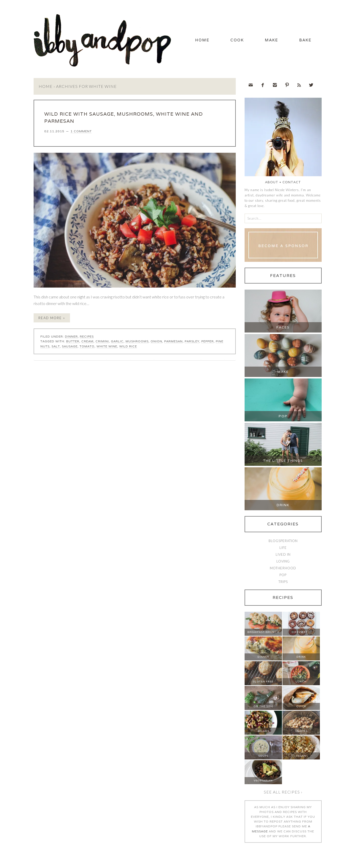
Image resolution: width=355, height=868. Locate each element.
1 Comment (81, 131)
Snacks (301, 731)
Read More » (52, 318)
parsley (192, 341)
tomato (87, 346)
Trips (283, 582)
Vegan (301, 756)
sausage (70, 346)
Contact (292, 182)
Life (283, 548)
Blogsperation (283, 541)
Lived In (283, 554)
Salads (263, 731)
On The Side (263, 706)
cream (87, 341)
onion (156, 341)
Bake (305, 40)
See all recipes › (283, 792)
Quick (301, 706)
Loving (283, 561)
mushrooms (137, 341)
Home (202, 40)
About (272, 182)
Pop (283, 416)
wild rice (128, 346)
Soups (263, 756)
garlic (117, 341)
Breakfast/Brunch (263, 632)
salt (56, 346)
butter (73, 341)
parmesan (173, 341)
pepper (208, 341)
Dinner (71, 336)
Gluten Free (263, 682)
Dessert (301, 632)
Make (271, 40)
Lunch (301, 682)
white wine (107, 346)
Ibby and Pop (104, 39)
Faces (283, 327)
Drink (283, 505)
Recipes (87, 336)
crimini (102, 341)
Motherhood (283, 568)
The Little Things (283, 461)
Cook (237, 40)
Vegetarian (263, 781)
